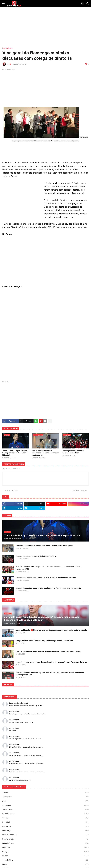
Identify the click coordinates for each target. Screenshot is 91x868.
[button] (3, 4)
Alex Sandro (45, 797)
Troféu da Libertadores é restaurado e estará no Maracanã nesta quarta (45, 453)
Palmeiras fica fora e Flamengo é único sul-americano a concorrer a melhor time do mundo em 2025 (49, 568)
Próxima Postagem (80, 490)
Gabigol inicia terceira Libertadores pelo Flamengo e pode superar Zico (44, 641)
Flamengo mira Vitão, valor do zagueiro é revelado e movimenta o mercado (46, 577)
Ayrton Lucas (45, 809)
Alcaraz (45, 793)
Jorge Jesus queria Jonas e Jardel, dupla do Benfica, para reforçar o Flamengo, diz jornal (51, 662)
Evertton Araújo (45, 839)
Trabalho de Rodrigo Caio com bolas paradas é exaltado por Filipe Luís (15, 453)
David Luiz (45, 822)
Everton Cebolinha (45, 835)
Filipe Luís (45, 847)
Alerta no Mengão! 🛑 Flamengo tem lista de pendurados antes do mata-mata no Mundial (51, 630)
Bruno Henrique (45, 814)
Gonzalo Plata (45, 860)
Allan (45, 801)
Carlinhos (45, 818)
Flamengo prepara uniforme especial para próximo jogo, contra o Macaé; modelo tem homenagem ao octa (50, 674)
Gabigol (45, 852)
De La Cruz (45, 826)
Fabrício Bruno (45, 843)
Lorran (45, 864)
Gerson (45, 856)
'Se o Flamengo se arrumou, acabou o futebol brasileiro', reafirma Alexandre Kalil (48, 651)
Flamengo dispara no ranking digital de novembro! (74, 452)
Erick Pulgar (45, 831)
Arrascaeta (45, 805)
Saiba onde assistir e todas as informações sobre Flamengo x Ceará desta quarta (48, 588)
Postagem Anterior (11, 490)
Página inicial (7, 48)
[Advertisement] (45, 27)
